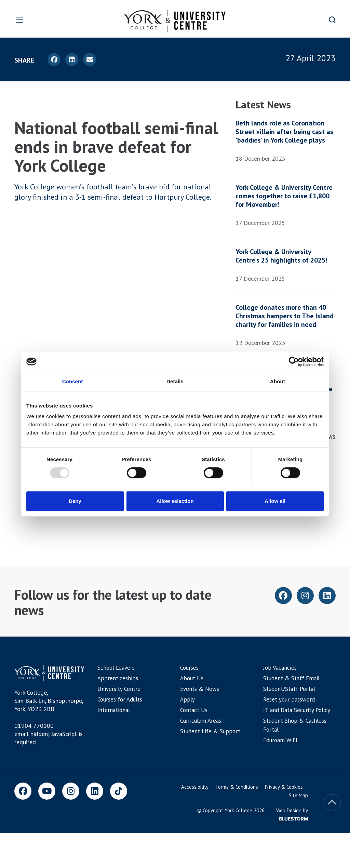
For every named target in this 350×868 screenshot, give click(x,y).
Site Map (298, 795)
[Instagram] (71, 791)
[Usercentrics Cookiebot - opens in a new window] (294, 362)
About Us (192, 678)
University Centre (119, 689)
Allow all (275, 501)
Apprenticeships (118, 678)
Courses (189, 668)
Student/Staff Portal (289, 689)
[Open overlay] (37, 20)
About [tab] (278, 381)
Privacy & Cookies (284, 787)
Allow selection (175, 501)
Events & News (200, 689)
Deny (75, 501)
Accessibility (195, 787)
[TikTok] (119, 791)
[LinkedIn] (95, 791)
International (114, 710)
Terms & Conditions (237, 787)
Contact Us (194, 710)
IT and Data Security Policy (297, 710)
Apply (187, 699)
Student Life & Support (210, 731)
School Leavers (116, 668)
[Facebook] (23, 791)
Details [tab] (175, 381)
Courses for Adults (120, 699)
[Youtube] (47, 791)
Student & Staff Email (291, 678)
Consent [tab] (73, 381)
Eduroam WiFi (280, 740)
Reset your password (289, 699)
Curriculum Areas (201, 721)
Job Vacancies (280, 668)
